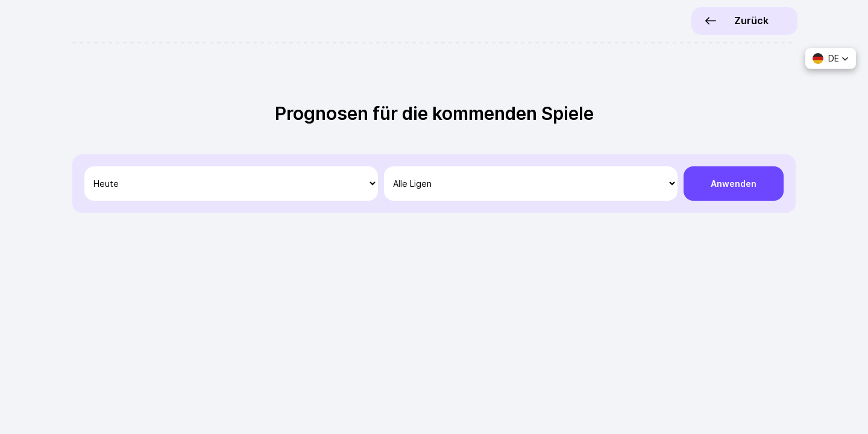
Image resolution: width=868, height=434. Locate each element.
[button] (831, 58)
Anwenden (734, 184)
